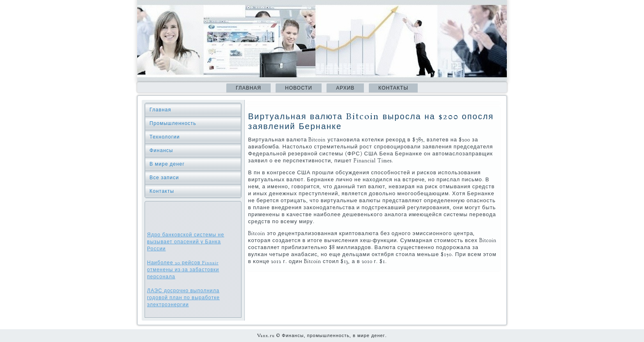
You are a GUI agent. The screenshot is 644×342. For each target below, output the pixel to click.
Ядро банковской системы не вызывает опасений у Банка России (186, 242)
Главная (248, 88)
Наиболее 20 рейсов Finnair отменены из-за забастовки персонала (183, 270)
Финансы (161, 150)
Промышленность (173, 123)
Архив (345, 88)
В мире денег (167, 164)
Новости (299, 88)
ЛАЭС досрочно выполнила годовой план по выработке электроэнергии (183, 298)
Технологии (165, 137)
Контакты (393, 88)
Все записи (164, 178)
